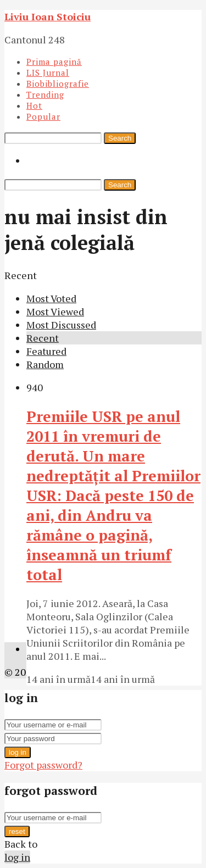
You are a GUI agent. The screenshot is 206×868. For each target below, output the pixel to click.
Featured (46, 351)
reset (17, 831)
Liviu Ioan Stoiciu (48, 16)
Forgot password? (43, 765)
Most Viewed (55, 311)
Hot (34, 105)
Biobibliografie (58, 84)
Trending (45, 94)
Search (120, 138)
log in (18, 752)
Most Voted (51, 298)
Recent (43, 338)
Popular (43, 116)
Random (45, 364)
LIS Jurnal (48, 73)
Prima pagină (54, 62)
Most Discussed (61, 325)
